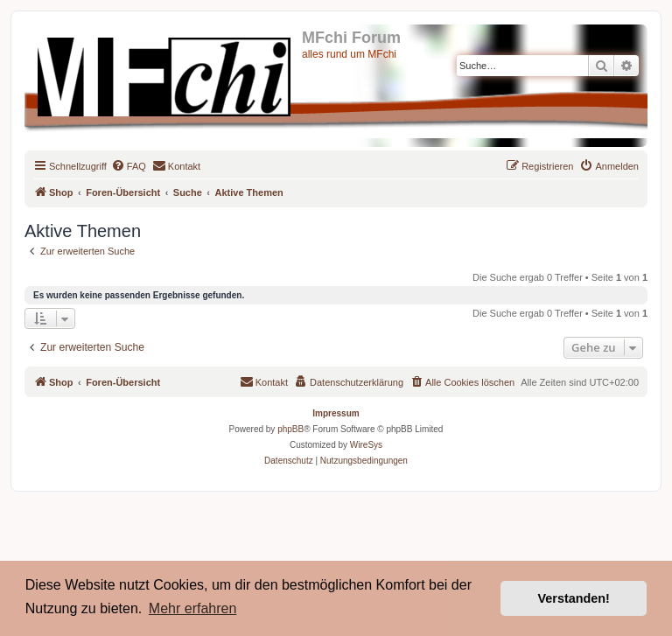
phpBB (290, 429)
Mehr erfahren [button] (193, 608)
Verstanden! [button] (574, 598)
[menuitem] (129, 166)
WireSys (366, 445)
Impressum (336, 413)
